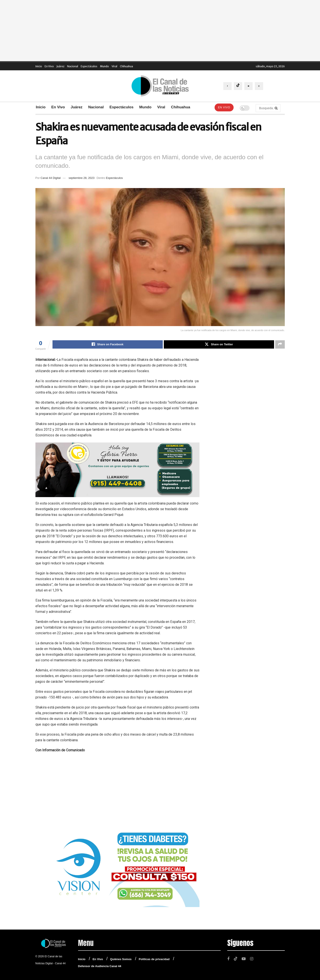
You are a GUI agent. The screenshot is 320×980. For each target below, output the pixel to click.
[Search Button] (276, 108)
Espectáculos (89, 66)
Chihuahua (126, 66)
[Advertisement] (160, 31)
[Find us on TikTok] (238, 86)
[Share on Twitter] (219, 344)
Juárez (60, 66)
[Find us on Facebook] (227, 86)
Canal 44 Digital (51, 178)
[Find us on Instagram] (259, 86)
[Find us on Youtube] (248, 86)
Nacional (73, 66)
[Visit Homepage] (160, 86)
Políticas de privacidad (154, 959)
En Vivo (49, 66)
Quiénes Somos (121, 959)
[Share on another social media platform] (280, 344)
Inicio (39, 66)
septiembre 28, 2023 (81, 178)
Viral (114, 66)
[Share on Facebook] (108, 344)
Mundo (104, 66)
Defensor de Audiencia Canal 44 (100, 966)
